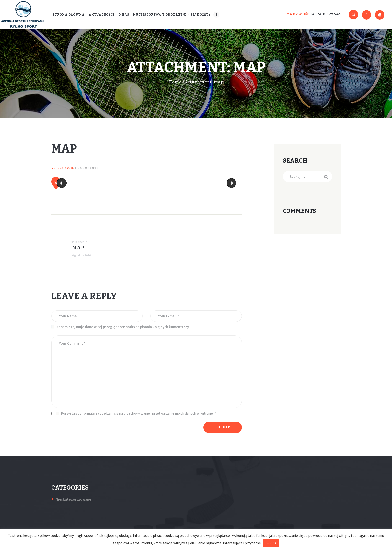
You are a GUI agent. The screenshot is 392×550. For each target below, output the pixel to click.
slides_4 (234, 183)
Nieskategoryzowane (73, 499)
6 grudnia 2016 (62, 168)
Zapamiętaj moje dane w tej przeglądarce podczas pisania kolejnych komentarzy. (123, 327)
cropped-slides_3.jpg (63, 183)
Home (175, 82)
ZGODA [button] (271, 543)
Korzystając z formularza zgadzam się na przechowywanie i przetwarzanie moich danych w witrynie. (138, 413)
